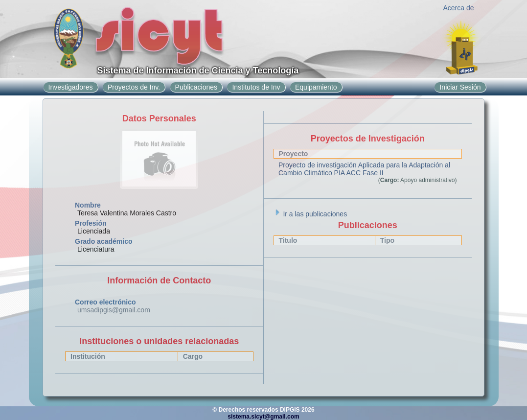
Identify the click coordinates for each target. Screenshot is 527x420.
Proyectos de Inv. (134, 87)
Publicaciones (196, 87)
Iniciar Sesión (460, 87)
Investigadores (71, 87)
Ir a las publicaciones (310, 214)
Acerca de (458, 8)
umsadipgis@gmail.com (114, 310)
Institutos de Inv (256, 87)
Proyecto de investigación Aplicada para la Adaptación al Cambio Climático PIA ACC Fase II (364, 169)
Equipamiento (316, 87)
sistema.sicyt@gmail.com (263, 417)
